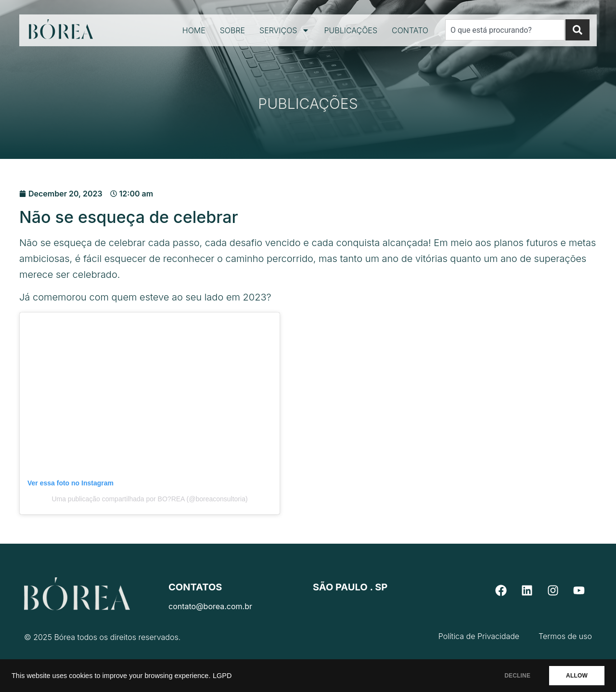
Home (194, 30)
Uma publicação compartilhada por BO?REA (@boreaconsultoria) (149, 499)
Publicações (351, 30)
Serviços (284, 30)
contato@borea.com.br (210, 606)
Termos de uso (565, 636)
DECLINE (517, 676)
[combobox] (505, 30)
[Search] (577, 30)
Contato (410, 30)
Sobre (232, 30)
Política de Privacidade (479, 636)
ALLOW (577, 676)
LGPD (222, 676)
